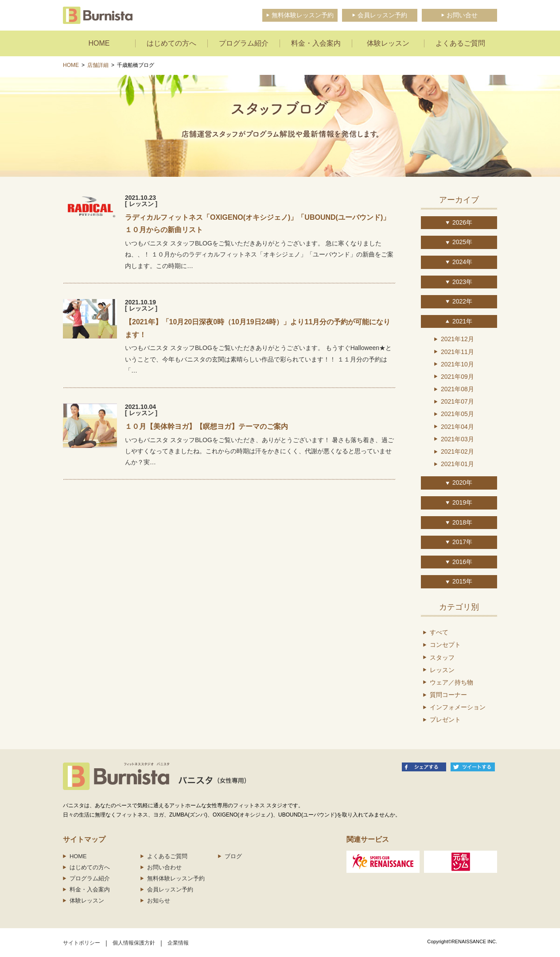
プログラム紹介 (90, 878)
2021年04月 (457, 427)
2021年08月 (457, 389)
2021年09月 (457, 377)
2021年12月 (457, 339)
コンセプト (445, 645)
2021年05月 (457, 414)
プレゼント (445, 720)
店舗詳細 (98, 65)
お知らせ (159, 901)
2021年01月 (457, 464)
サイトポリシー (82, 943)
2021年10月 (457, 364)
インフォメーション (458, 707)
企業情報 (178, 943)
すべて (439, 632)
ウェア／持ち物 (451, 682)
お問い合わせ (164, 867)
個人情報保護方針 (134, 943)
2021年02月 (457, 451)
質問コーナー (448, 695)
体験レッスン (87, 901)
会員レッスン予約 (170, 889)
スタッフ (442, 657)
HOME (71, 65)
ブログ (233, 856)
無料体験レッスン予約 (176, 878)
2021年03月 (457, 439)
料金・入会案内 (90, 889)
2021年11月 (457, 352)
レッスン (442, 670)
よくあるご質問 (167, 856)
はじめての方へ (90, 867)
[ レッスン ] (141, 204)
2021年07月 (457, 401)
